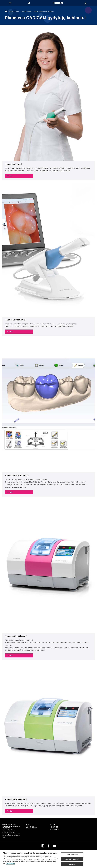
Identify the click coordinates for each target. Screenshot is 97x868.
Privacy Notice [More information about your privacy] (11, 864)
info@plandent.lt (7, 829)
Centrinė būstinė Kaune (9, 825)
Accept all (72, 865)
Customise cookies (72, 855)
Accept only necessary (72, 860)
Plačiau (10, 176)
